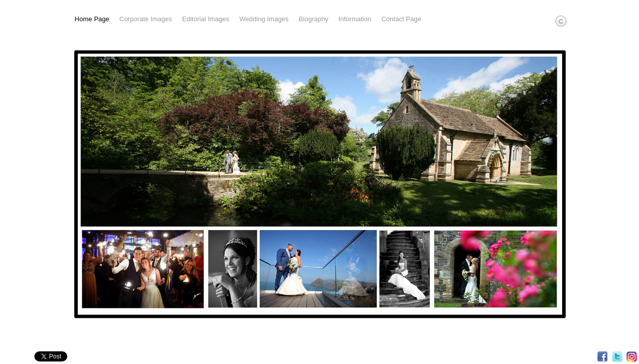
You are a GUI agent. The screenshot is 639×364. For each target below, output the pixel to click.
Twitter (617, 357)
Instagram (632, 357)
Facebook (602, 357)
